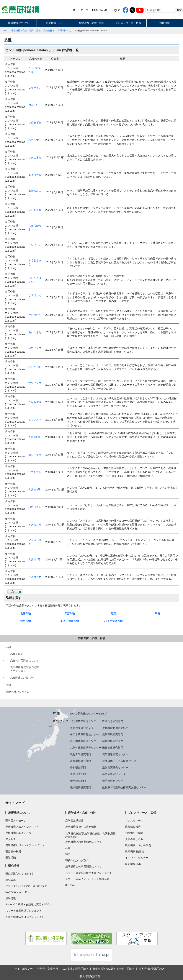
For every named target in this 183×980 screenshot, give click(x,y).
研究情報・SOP (55, 23)
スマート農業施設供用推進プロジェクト (89, 873)
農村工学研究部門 (81, 754)
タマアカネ (35, 420)
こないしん (35, 245)
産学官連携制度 (74, 821)
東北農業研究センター (83, 728)
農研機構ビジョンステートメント (25, 845)
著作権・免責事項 (48, 969)
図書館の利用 (13, 851)
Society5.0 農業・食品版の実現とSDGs (28, 904)
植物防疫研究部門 (113, 741)
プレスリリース (134, 821)
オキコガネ (35, 577)
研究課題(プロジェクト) (19, 874)
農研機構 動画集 (135, 851)
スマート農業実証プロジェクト (24, 911)
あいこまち (35, 332)
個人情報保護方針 (90, 976)
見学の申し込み (134, 839)
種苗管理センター (113, 781)
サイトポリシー (24, 969)
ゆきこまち (35, 157)
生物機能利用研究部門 (115, 728)
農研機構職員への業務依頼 (81, 827)
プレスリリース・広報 (128, 23)
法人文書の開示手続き (75, 969)
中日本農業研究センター (84, 734)
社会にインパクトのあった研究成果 (26, 886)
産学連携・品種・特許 (91, 23)
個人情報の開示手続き (152, 969)
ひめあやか (35, 472)
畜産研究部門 (78, 774)
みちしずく (35, 140)
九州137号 (34, 559)
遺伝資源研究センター (115, 768)
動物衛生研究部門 (113, 748)
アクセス (11, 839)
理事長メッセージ (16, 821)
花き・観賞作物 (70, 621)
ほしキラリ (35, 455)
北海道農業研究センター (84, 721)
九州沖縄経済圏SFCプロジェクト (25, 917)
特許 (68, 854)
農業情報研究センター (115, 754)
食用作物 (62, 31)
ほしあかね (35, 210)
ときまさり (35, 525)
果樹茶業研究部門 (81, 787)
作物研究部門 (78, 768)
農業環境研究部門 (113, 734)
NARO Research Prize (18, 892)
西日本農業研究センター (84, 741)
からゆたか (35, 315)
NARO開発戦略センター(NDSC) (89, 714)
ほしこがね (35, 367)
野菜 (113, 613)
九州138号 (34, 490)
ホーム (5, 31)
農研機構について (18, 23)
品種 (38, 31)
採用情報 (165, 23)
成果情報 (11, 898)
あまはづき (35, 175)
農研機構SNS (133, 864)
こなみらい (35, 87)
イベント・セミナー (137, 858)
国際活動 (11, 858)
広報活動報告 (133, 827)
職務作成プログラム (77, 860)
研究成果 (11, 880)
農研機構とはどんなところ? (22, 827)
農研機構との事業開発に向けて (84, 842)
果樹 (157, 613)
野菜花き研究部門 (113, 721)
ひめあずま (35, 122)
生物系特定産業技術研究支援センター (124, 787)
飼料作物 (26, 621)
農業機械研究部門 (81, 761)
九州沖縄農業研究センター (86, 748)
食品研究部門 (78, 781)
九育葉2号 (34, 437)
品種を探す (49, 31)
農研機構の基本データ (18, 833)
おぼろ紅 (34, 105)
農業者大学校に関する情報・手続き (113, 969)
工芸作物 (70, 613)
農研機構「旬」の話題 (138, 845)
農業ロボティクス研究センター (120, 761)
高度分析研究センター (115, 774)
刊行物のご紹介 (134, 833)
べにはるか (35, 507)
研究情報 (14, 866)
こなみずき (35, 402)
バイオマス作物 (113, 621)
